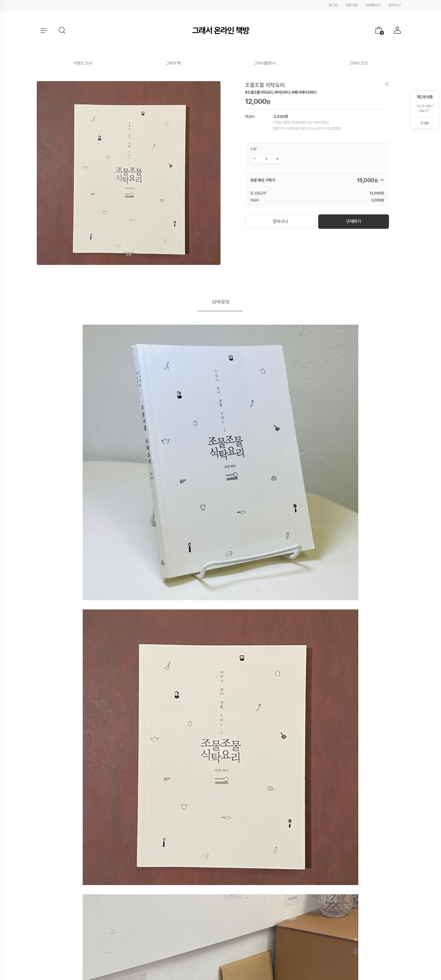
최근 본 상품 (425, 97)
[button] (62, 31)
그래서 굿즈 (358, 63)
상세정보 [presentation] (221, 302)
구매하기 (354, 220)
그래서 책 (173, 63)
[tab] (221, 302)
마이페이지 (373, 5)
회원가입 (351, 5)
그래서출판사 (265, 63)
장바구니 (395, 5)
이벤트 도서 (83, 63)
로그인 (333, 5)
